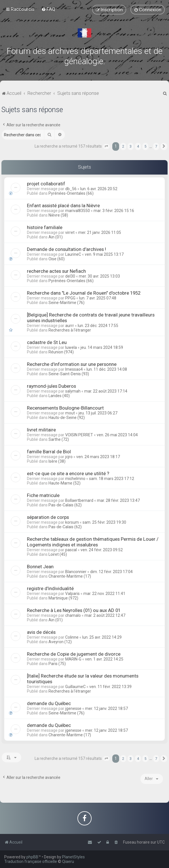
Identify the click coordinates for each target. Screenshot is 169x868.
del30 (70, 276)
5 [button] (145, 146)
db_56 (71, 189)
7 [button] (156, 146)
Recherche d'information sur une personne (72, 364)
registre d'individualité (50, 588)
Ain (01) (56, 237)
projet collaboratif (46, 184)
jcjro (69, 457)
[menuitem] (48, 9)
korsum (72, 522)
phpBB (32, 857)
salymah (73, 391)
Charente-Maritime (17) (70, 576)
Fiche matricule (43, 495)
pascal (71, 550)
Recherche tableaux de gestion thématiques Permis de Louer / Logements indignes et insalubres (93, 542)
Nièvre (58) (58, 215)
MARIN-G (73, 659)
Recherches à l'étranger (70, 330)
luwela (71, 347)
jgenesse (73, 708)
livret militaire (41, 430)
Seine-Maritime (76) (66, 303)
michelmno (75, 479)
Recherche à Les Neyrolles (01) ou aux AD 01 (74, 610)
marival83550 (78, 211)
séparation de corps (48, 517)
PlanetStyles (73, 857)
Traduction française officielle (31, 861)
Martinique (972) (63, 598)
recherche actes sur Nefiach (56, 271)
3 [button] (131, 146)
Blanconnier (76, 572)
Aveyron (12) (60, 642)
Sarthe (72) (59, 439)
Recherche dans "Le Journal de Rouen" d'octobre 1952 (84, 293)
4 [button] (138, 146)
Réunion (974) (61, 352)
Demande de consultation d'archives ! (66, 249)
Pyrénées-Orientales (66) (71, 193)
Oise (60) (57, 259)
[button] (106, 146)
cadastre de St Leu (47, 342)
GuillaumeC (75, 687)
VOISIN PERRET (79, 435)
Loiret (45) (58, 554)
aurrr (70, 326)
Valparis (72, 594)
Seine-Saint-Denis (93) (69, 374)
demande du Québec (49, 703)
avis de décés (41, 632)
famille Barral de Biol (49, 452)
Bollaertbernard (79, 500)
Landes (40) (59, 396)
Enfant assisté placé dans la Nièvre (63, 206)
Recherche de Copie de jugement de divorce (74, 654)
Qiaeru (68, 861)
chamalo (73, 615)
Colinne (72, 637)
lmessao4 (74, 369)
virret (70, 232)
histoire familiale (45, 227)
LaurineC (73, 254)
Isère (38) (57, 461)
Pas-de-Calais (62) (65, 505)
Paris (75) (57, 664)
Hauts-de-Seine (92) (67, 418)
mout (70, 413)
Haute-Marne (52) (65, 483)
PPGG (70, 298)
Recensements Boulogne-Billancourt (65, 408)
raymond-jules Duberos (51, 386)
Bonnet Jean (40, 567)
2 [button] (123, 146)
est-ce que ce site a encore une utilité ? (68, 473)
